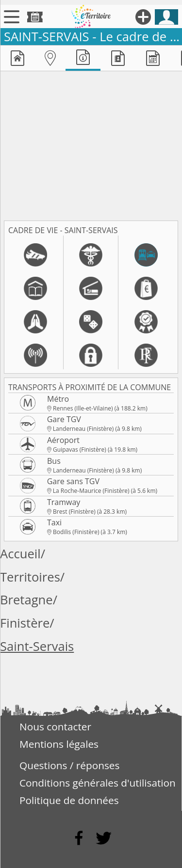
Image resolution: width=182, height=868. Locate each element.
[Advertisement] (91, 144)
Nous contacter (55, 726)
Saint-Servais (37, 646)
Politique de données (69, 800)
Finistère (25, 623)
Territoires (30, 577)
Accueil (20, 554)
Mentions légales (59, 744)
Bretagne (26, 600)
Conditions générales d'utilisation (98, 783)
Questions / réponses (69, 765)
